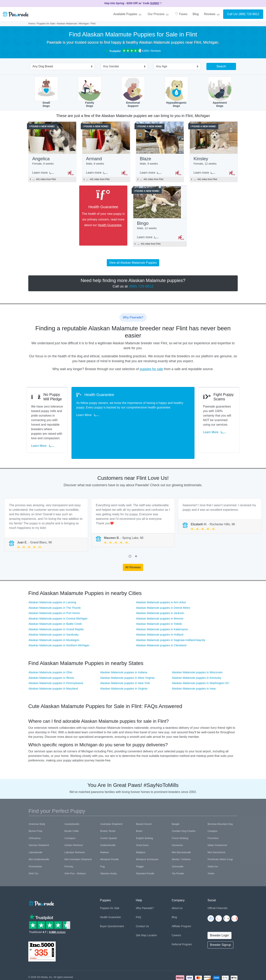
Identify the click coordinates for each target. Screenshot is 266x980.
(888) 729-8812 (249, 14)
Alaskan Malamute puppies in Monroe (160, 598)
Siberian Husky (108, 853)
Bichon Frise (35, 810)
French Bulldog (180, 817)
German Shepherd (39, 825)
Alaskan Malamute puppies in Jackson (160, 592)
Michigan (84, 23)
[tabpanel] (46, 504)
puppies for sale (151, 371)
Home (32, 23)
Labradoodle (35, 832)
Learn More (45, 431)
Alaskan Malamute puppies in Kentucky (197, 657)
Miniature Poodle (109, 839)
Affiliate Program (181, 906)
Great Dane (142, 825)
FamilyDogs (90, 92)
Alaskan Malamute (67, 23)
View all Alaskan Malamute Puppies (133, 265)
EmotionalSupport (133, 92)
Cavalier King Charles (184, 810)
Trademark (80, 961)
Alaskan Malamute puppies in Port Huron (54, 592)
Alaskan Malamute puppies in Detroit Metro (163, 587)
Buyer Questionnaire (112, 906)
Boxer (139, 810)
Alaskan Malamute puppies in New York (125, 662)
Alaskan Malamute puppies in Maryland (53, 668)
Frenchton (213, 817)
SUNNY (155, 3)
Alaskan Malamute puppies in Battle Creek (55, 603)
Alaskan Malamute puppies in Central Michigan (58, 598)
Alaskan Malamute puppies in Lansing (52, 582)
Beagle (176, 803)
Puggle (140, 846)
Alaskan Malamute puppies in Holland (160, 614)
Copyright (33, 961)
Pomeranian (35, 846)
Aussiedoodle (72, 803)
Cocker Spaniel (108, 817)
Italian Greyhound (217, 825)
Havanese (177, 825)
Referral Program (182, 924)
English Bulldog (145, 817)
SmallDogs (46, 92)
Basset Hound (144, 803)
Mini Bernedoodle (181, 832)
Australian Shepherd (111, 803)
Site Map (141, 915)
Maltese (105, 832)
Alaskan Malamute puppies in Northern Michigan (59, 625)
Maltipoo (141, 832)
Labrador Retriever (75, 832)
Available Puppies (128, 14)
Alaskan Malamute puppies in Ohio (50, 652)
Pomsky (69, 846)
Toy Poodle (178, 853)
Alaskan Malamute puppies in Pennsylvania (56, 662)
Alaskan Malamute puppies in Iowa (194, 668)
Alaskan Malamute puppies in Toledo (159, 603)
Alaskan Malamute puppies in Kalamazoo (162, 608)
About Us (177, 888)
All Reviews (133, 547)
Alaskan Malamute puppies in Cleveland (161, 625)
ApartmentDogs (220, 92)
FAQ (138, 897)
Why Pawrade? (145, 888)
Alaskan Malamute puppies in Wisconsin (197, 652)
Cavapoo (212, 810)
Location (152, 915)
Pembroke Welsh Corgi (220, 839)
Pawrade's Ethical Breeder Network (47, 965)
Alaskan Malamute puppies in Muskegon (54, 619)
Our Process (159, 14)
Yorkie (211, 853)
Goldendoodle (108, 825)
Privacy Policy (48, 961)
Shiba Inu (213, 846)
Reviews (212, 14)
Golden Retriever (74, 825)
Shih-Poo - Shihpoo (75, 853)
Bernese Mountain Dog (220, 803)
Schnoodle (178, 846)
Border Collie (72, 810)
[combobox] (61, 67)
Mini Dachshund (216, 832)
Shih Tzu (33, 853)
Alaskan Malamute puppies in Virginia (124, 668)
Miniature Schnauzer (147, 839)
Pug (102, 846)
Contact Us (142, 906)
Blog (196, 14)
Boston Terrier (108, 810)
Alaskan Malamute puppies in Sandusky (54, 614)
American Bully (37, 803)
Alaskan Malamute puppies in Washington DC (201, 662)
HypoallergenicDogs (176, 92)
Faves (181, 14)
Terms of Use (65, 961)
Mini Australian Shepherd (78, 839)
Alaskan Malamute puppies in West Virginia (127, 657)
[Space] (41, 882)
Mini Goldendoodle (39, 839)
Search (221, 66)
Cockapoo (70, 817)
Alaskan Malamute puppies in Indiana (124, 652)
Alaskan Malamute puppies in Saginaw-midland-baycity (171, 619)
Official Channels (218, 888)
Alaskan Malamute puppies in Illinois (51, 657)
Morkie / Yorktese (181, 839)
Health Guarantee (112, 226)
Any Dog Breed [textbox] (43, 66)
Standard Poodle (145, 853)
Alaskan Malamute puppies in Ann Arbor (161, 582)
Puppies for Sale (46, 23)
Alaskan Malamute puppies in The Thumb (55, 587)
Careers (176, 915)
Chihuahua (35, 817)
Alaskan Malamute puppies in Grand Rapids (56, 608)
